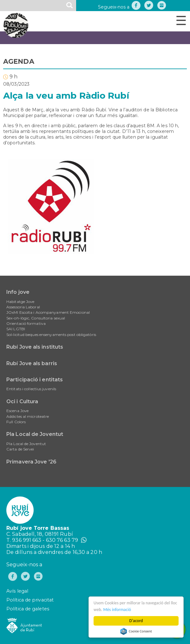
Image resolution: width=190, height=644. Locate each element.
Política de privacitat (30, 600)
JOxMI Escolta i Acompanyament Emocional (48, 312)
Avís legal (17, 591)
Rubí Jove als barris (32, 363)
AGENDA (19, 61)
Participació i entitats (35, 380)
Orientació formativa (26, 323)
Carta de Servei (20, 449)
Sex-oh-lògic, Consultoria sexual (36, 318)
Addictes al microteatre (28, 416)
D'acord (137, 621)
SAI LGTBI (16, 329)
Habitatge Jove (20, 302)
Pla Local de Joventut (35, 434)
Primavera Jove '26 (31, 462)
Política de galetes (28, 609)
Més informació (118, 610)
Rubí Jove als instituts (35, 347)
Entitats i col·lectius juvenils (31, 389)
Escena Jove (17, 411)
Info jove (18, 292)
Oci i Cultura (22, 401)
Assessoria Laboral (23, 307)
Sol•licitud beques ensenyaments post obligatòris (51, 335)
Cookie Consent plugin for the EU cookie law (136, 631)
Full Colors (16, 422)
